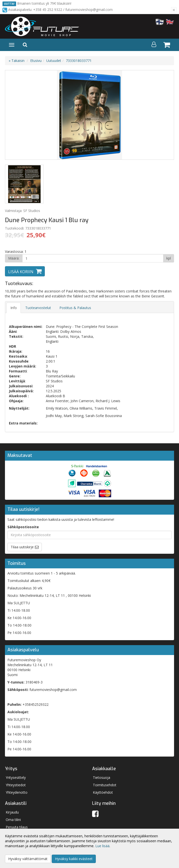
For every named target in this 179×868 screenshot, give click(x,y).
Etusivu (36, 61)
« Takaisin (17, 61)
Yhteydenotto (17, 792)
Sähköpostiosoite (23, 527)
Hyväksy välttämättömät (28, 859)
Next (165, 115)
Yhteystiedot (16, 785)
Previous (14, 115)
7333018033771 (79, 61)
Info (14, 308)
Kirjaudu (12, 812)
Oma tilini (13, 820)
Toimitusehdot (105, 785)
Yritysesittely (16, 777)
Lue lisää (102, 846)
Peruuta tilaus (17, 827)
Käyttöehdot (103, 792)
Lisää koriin (21, 272)
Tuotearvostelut (38, 308)
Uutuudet (54, 61)
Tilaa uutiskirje (22, 547)
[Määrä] (93, 258)
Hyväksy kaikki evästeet (74, 859)
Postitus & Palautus (75, 308)
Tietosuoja (102, 777)
